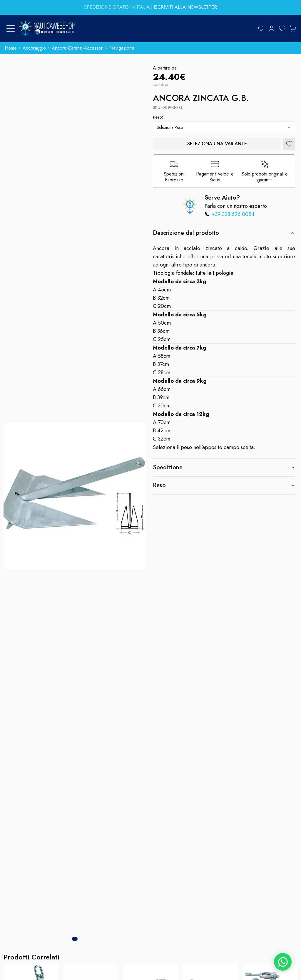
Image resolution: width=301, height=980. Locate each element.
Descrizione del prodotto (224, 233)
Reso (224, 485)
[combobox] (224, 127)
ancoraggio (34, 48)
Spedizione (224, 467)
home (11, 48)
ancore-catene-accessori (78, 48)
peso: (158, 117)
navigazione (122, 48)
